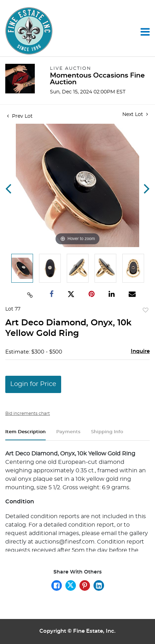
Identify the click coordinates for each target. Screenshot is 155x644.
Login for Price (33, 384)
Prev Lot (20, 116)
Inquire (140, 351)
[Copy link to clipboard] (30, 294)
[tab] (25, 435)
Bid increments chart (28, 413)
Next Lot (135, 114)
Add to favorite (146, 311)
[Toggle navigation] (145, 32)
